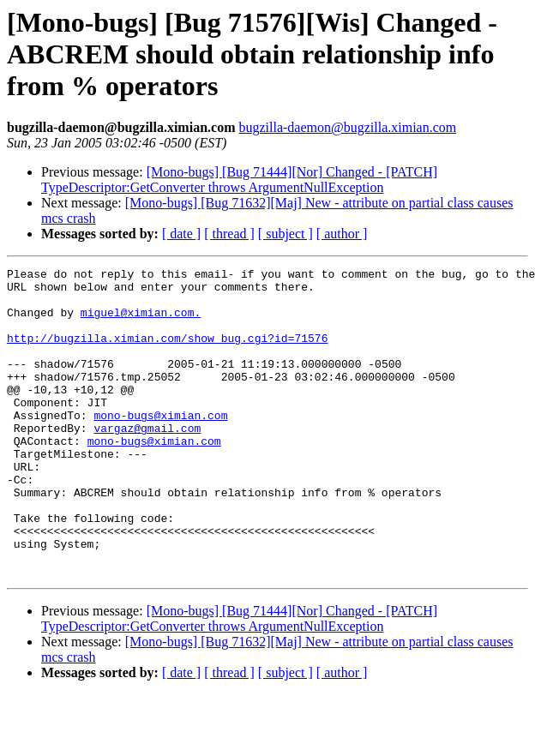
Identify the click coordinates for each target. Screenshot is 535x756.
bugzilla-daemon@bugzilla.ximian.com (347, 127)
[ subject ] (286, 234)
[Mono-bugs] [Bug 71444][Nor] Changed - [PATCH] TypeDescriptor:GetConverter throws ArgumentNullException (239, 180)
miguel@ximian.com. (141, 322)
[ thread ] (229, 234)
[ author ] (342, 234)
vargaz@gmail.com (147, 461)
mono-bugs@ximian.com (160, 446)
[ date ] (181, 234)
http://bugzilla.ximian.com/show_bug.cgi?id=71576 (167, 353)
